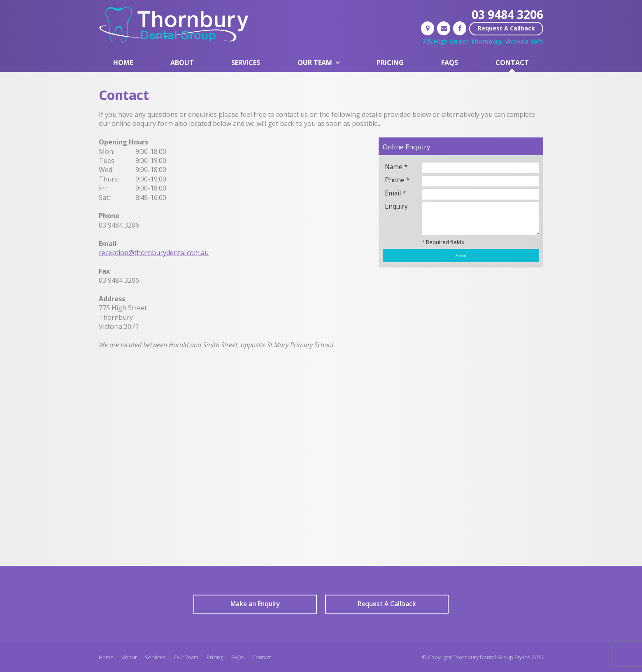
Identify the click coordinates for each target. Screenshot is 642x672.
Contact (262, 657)
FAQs (238, 657)
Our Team (186, 657)
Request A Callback (506, 28)
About (129, 657)
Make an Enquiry (255, 604)
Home (106, 657)
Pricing (215, 657)
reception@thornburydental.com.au (154, 253)
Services (155, 657)
